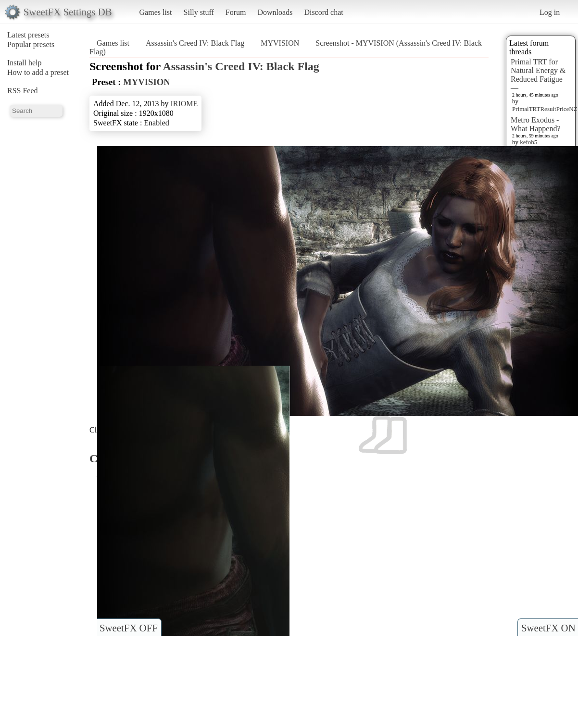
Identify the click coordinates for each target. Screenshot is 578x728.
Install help (25, 63)
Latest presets (28, 35)
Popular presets (31, 44)
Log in (550, 12)
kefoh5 (528, 142)
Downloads (275, 12)
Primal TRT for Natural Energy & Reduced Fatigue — (538, 75)
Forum (236, 12)
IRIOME (184, 104)
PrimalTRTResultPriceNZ (545, 109)
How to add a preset (38, 72)
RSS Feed (23, 91)
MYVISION (280, 43)
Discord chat (323, 12)
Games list (156, 12)
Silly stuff (199, 12)
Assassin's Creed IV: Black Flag (195, 43)
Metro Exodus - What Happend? (536, 124)
